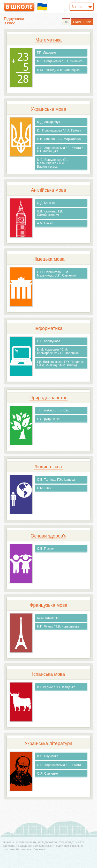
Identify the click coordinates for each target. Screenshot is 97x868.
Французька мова (49, 605)
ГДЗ (66, 22)
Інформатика (48, 328)
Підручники (82, 22)
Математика (48, 40)
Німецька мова (48, 259)
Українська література (48, 743)
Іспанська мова (48, 674)
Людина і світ (48, 467)
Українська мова (48, 109)
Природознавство (48, 398)
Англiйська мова (48, 190)
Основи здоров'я (48, 536)
